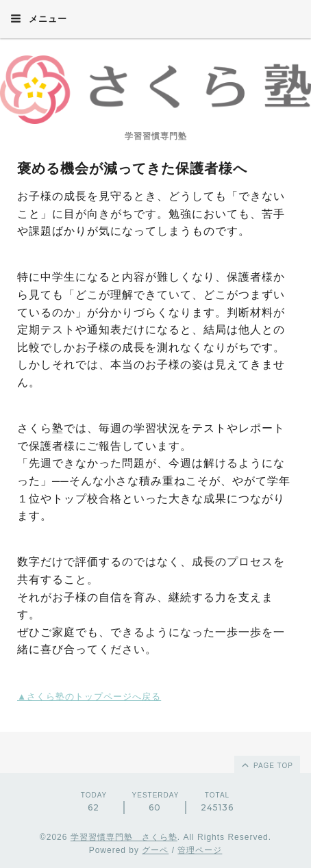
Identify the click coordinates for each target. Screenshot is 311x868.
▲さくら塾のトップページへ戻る (89, 697)
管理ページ (200, 850)
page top (266, 765)
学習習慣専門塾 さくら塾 (124, 837)
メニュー (39, 18)
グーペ (155, 850)
